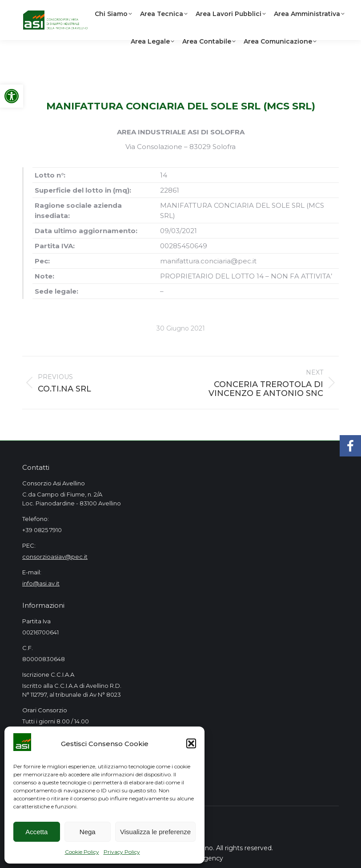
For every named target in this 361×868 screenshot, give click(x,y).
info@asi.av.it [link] (41, 583)
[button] (191, 743)
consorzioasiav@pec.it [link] (55, 557)
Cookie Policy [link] (82, 852)
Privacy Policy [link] (122, 852)
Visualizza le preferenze (155, 832)
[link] (12, 96)
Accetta (36, 832)
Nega (88, 832)
